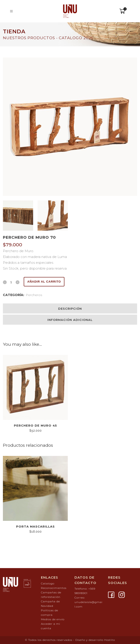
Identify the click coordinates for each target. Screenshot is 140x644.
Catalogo (48, 583)
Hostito (110, 640)
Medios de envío (53, 619)
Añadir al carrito (44, 282)
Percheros (34, 295)
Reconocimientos (54, 588)
